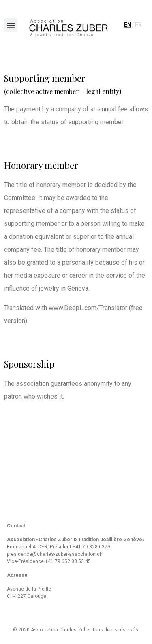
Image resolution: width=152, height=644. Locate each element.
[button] (11, 25)
